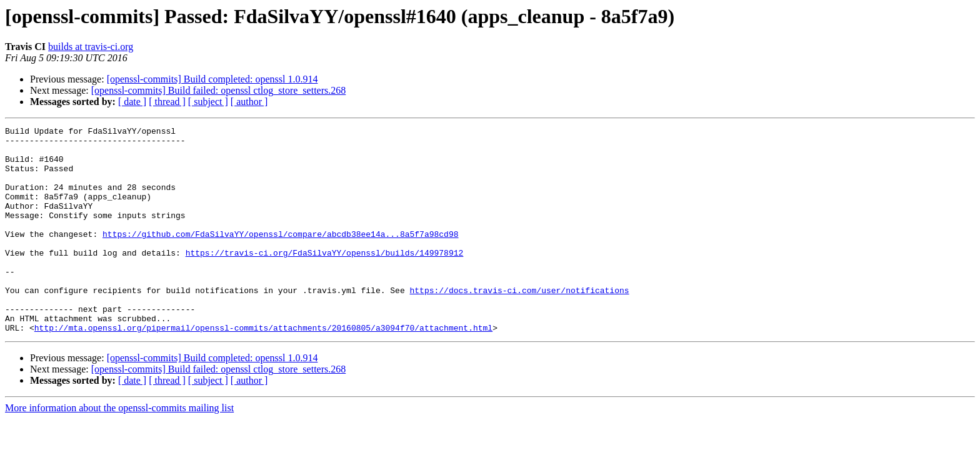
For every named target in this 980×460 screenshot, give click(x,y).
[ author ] (249, 102)
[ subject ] (208, 102)
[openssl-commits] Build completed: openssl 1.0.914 (212, 79)
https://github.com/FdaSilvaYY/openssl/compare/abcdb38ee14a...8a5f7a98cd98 (280, 256)
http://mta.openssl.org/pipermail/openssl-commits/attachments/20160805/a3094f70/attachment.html (263, 369)
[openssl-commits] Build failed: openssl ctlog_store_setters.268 (219, 90)
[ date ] (132, 102)
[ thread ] (167, 102)
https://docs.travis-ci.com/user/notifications (519, 324)
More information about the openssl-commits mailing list (119, 449)
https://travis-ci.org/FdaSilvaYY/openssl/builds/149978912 (325, 279)
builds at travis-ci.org (91, 47)
